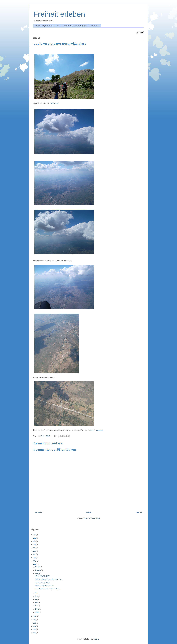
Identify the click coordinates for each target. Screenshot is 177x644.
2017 (35, 551)
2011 (35, 617)
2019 (35, 545)
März (37, 606)
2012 (35, 564)
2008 (35, 623)
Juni (37, 596)
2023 (35, 535)
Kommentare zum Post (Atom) (92, 519)
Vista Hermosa (54, 103)
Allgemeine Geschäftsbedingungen (75, 26)
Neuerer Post (39, 513)
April (37, 603)
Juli (36, 593)
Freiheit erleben (59, 14)
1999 (35, 630)
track (92, 430)
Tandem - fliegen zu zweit (44, 26)
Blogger (97, 639)
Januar (37, 612)
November (38, 570)
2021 (35, 538)
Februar (37, 609)
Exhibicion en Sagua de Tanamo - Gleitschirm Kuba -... (49, 579)
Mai (36, 599)
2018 (35, 548)
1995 (35, 633)
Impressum (95, 26)
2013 (35, 561)
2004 (35, 626)
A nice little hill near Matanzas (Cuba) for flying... (47, 589)
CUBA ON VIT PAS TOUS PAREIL (42, 576)
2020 (35, 541)
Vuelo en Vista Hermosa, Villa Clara (44, 586)
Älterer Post (139, 513)
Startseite (89, 513)
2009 (35, 620)
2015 (35, 554)
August (37, 574)
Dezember (38, 567)
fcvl (58, 26)
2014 (35, 558)
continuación (99, 430)
